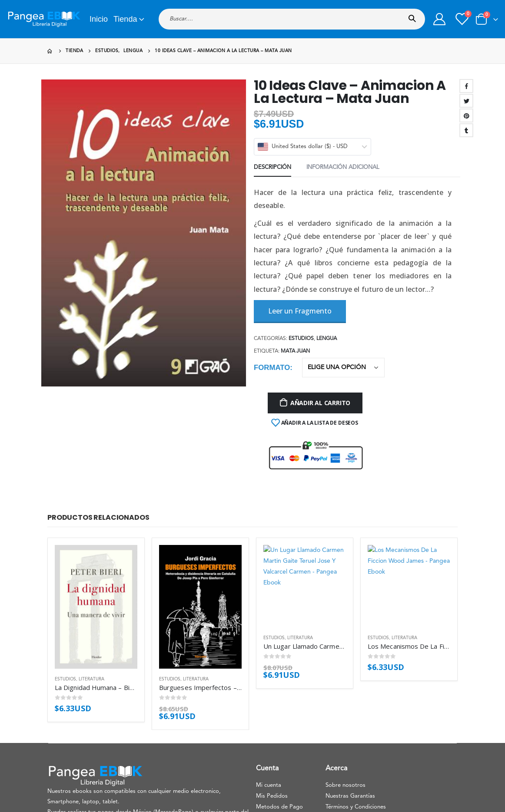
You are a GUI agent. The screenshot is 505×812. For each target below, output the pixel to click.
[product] (96, 515)
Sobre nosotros (346, 673)
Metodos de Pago (279, 695)
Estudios (65, 566)
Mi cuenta (269, 673)
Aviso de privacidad (281, 727)
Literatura (91, 566)
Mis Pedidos (272, 684)
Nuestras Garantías (350, 684)
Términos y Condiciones (356, 695)
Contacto (268, 716)
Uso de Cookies (346, 705)
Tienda (125, 19)
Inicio (99, 19)
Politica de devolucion (354, 716)
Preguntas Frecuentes (284, 705)
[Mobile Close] (2, 806)
